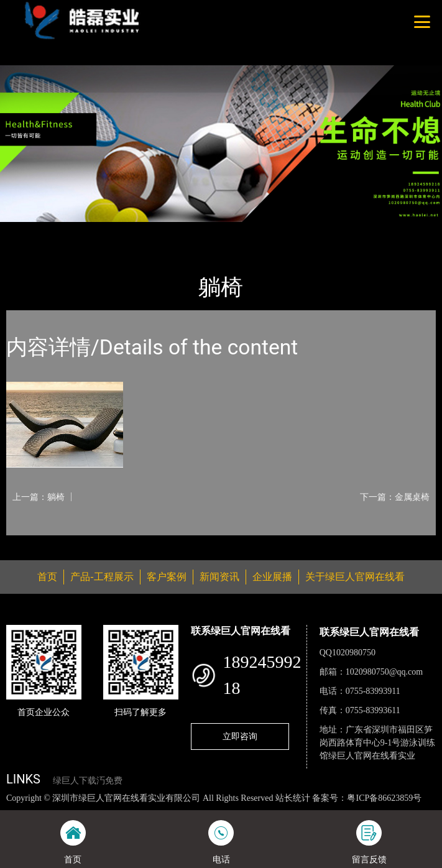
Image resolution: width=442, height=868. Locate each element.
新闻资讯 (219, 577)
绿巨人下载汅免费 (88, 781)
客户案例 (167, 577)
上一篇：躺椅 (39, 497)
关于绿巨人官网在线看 (355, 577)
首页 (27, 230)
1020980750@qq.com (384, 672)
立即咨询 (240, 736)
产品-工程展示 (77, 230)
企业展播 (272, 577)
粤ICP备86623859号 (384, 798)
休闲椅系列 (140, 230)
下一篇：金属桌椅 (395, 497)
